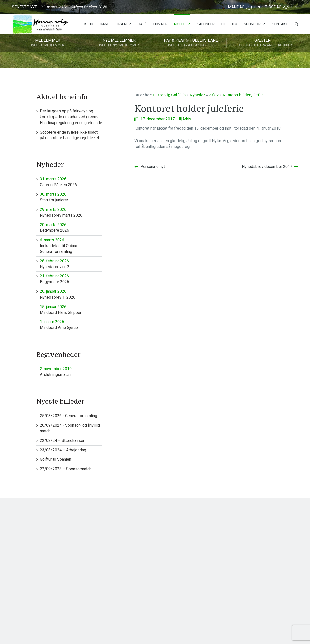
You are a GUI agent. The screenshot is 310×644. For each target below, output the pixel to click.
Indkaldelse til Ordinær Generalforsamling (71, 246)
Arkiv (214, 95)
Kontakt (280, 24)
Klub (89, 24)
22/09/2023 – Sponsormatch (66, 469)
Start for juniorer (71, 197)
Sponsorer (254, 24)
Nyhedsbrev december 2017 (267, 167)
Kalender (206, 24)
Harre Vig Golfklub (169, 95)
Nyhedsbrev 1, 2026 (71, 294)
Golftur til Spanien (56, 459)
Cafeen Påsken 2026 (71, 182)
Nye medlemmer (119, 43)
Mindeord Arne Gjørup (71, 325)
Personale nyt (153, 167)
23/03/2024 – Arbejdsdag (63, 450)
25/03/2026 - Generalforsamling (69, 416)
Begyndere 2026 (71, 228)
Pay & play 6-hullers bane (191, 43)
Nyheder (182, 24)
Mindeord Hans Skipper (71, 309)
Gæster (262, 43)
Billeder (229, 24)
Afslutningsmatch (71, 371)
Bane (105, 24)
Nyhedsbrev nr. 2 (71, 264)
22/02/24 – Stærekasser (62, 441)
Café (142, 24)
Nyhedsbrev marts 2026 (71, 212)
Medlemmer (48, 43)
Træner (123, 24)
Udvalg (160, 24)
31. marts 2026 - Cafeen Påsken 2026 (73, 7)
